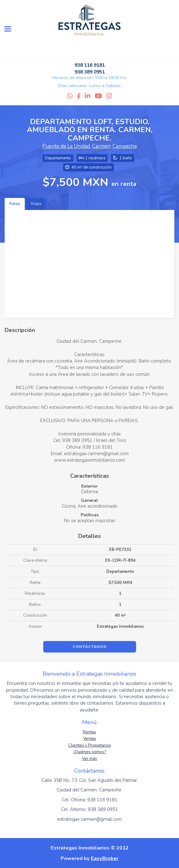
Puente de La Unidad (66, 146)
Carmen (101, 146)
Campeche (125, 146)
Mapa (36, 204)
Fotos (15, 204)
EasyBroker (105, 858)
